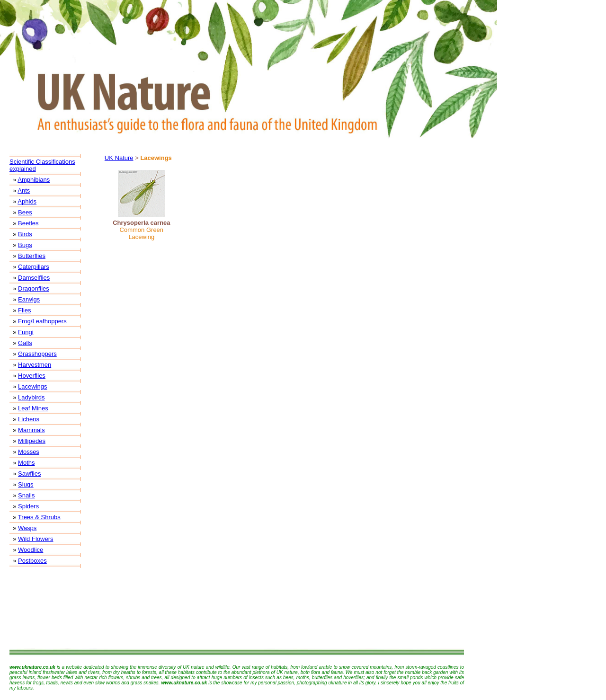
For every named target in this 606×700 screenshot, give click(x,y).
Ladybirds (31, 397)
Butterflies (32, 256)
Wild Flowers (36, 539)
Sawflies (29, 474)
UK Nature (119, 158)
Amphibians (34, 180)
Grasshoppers (37, 354)
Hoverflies (32, 376)
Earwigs (29, 299)
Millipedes (32, 441)
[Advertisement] (237, 608)
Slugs (26, 484)
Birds (25, 234)
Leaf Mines (33, 408)
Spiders (28, 506)
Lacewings (32, 386)
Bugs (25, 245)
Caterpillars (34, 267)
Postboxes (32, 561)
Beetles (28, 223)
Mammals (31, 430)
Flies (24, 310)
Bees (25, 212)
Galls (25, 343)
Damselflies (34, 278)
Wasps (27, 528)
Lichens (29, 419)
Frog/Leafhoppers (42, 321)
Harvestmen (35, 365)
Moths (26, 463)
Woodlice (31, 550)
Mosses (29, 452)
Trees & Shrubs (39, 517)
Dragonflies (34, 288)
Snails (26, 495)
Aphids (27, 201)
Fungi (26, 332)
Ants (24, 191)
